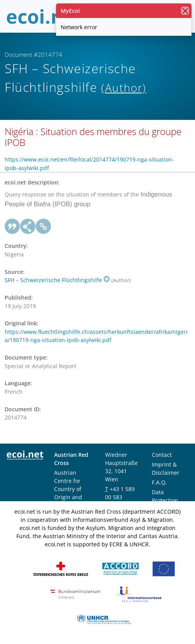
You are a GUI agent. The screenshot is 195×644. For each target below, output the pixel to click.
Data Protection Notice (165, 500)
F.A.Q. (159, 482)
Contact (162, 455)
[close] (185, 11)
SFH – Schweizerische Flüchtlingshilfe (57, 280)
